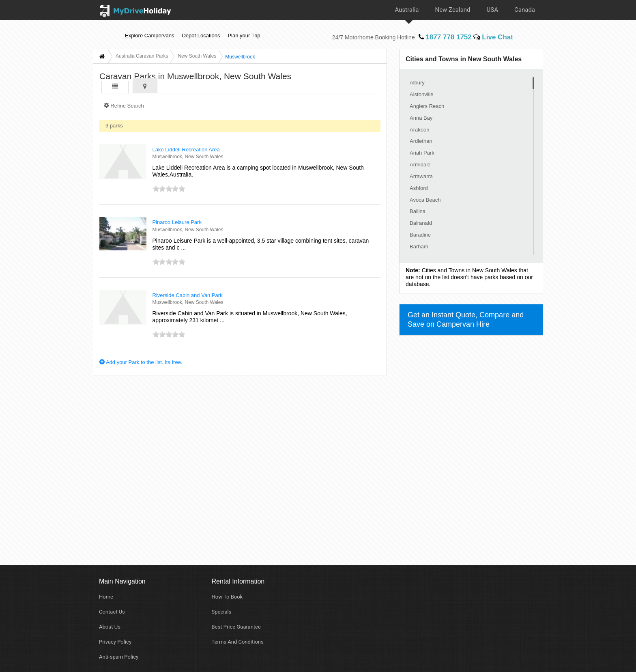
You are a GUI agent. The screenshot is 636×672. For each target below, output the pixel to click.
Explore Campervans (149, 35)
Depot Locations (201, 35)
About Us (110, 627)
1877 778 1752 (445, 37)
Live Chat (493, 37)
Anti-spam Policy (119, 657)
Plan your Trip (244, 35)
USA (492, 10)
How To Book (227, 597)
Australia (407, 10)
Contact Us (112, 612)
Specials (222, 612)
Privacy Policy (115, 642)
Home (106, 597)
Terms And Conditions (238, 642)
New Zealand (452, 10)
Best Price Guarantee (236, 627)
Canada (525, 10)
